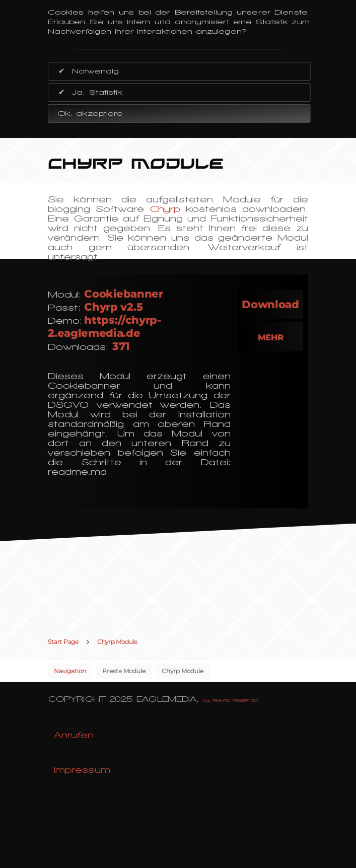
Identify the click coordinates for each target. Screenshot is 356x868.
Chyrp (165, 209)
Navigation (70, 671)
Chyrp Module (183, 671)
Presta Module (124, 671)
